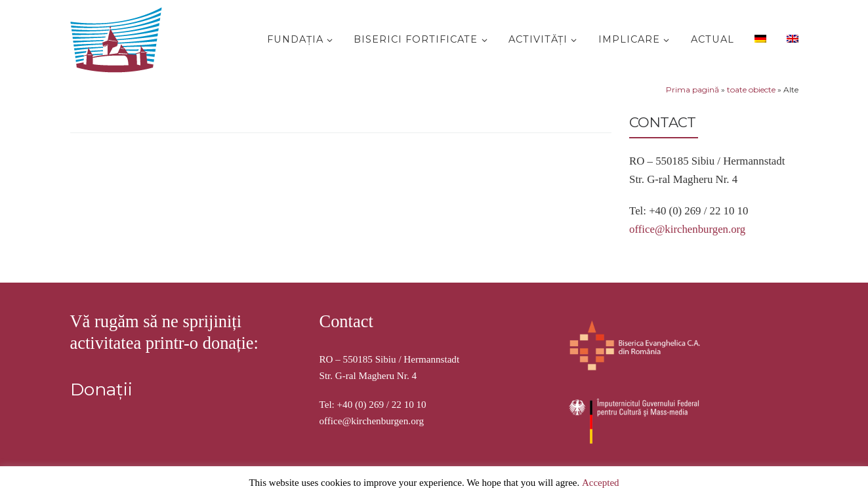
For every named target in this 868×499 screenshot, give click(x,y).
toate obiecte (751, 90)
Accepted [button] (601, 483)
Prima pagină (692, 90)
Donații (101, 389)
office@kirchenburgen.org (687, 229)
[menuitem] (758, 38)
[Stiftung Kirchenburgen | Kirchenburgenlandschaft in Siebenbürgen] (119, 37)
